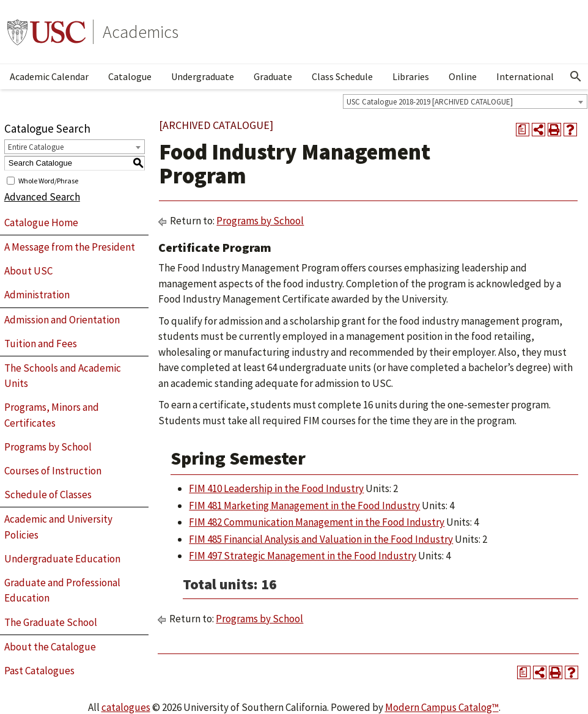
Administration (37, 295)
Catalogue (130, 76)
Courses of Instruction (53, 471)
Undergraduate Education (62, 559)
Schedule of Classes (48, 495)
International (525, 76)
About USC (28, 271)
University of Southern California (46, 32)
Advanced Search (42, 197)
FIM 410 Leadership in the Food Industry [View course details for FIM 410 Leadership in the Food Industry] (276, 488)
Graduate (273, 76)
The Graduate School (51, 622)
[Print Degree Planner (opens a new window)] (523, 130)
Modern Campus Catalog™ (442, 707)
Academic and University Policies (58, 527)
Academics (141, 32)
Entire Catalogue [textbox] (36, 147)
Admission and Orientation (62, 320)
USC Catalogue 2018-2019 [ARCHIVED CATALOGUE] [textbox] (430, 102)
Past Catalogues (39, 671)
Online (463, 76)
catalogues (126, 707)
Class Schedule (342, 76)
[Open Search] (576, 76)
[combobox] (465, 101)
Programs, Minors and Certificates (52, 415)
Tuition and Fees (41, 344)
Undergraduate (203, 76)
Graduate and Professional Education (62, 591)
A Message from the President (70, 247)
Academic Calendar (49, 76)
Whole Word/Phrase (48, 180)
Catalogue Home (41, 223)
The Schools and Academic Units (63, 376)
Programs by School (48, 447)
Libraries (411, 76)
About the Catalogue (50, 647)
